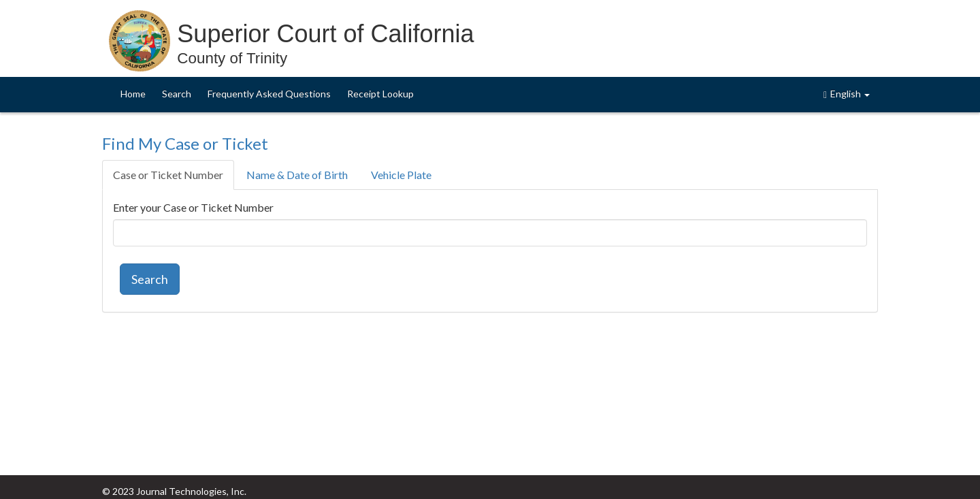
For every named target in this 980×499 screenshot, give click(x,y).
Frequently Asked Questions (269, 94)
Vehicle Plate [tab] (401, 175)
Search (177, 94)
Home (133, 94)
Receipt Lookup (380, 94)
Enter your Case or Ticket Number (193, 207)
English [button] (847, 94)
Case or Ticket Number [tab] (168, 175)
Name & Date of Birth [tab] (297, 175)
